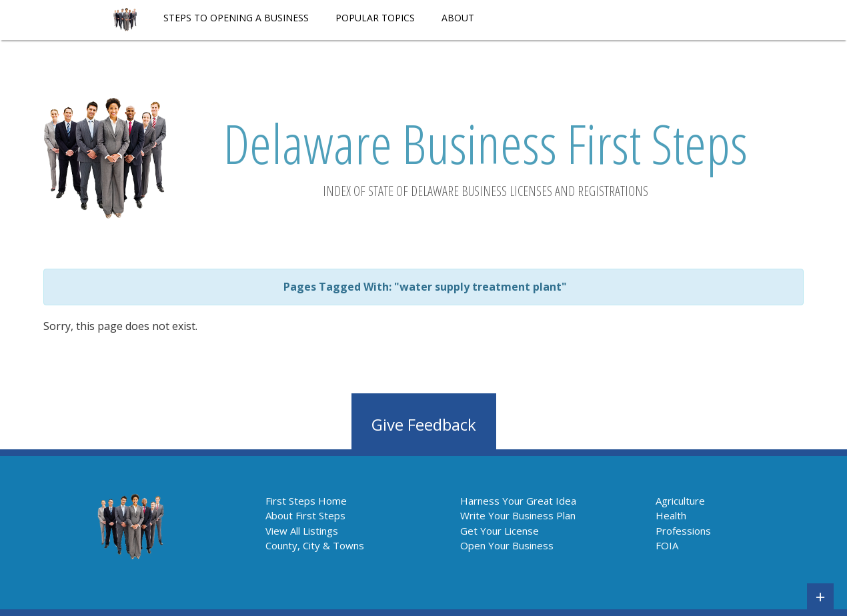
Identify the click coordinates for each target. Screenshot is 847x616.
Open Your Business (507, 545)
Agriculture (680, 501)
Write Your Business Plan (518, 515)
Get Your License (500, 531)
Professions (683, 531)
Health (671, 515)
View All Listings (302, 531)
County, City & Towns (315, 545)
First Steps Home (306, 501)
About (458, 18)
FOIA (667, 545)
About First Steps (305, 515)
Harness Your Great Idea (518, 501)
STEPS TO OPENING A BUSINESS (236, 18)
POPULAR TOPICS (375, 18)
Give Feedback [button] (424, 424)
